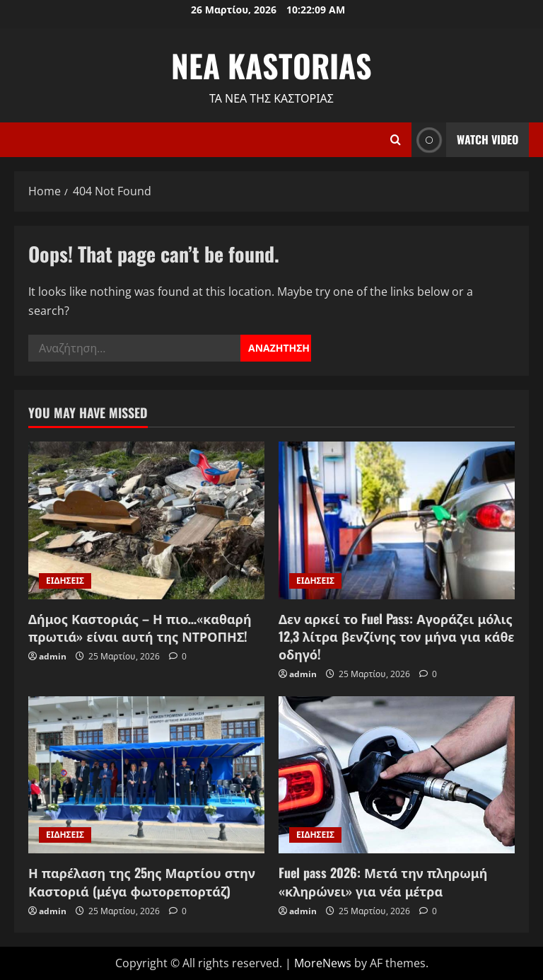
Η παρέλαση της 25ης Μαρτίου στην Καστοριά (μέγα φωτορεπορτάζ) (142, 881)
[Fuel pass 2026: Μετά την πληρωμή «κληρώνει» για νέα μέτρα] (397, 775)
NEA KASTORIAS (271, 65)
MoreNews (323, 963)
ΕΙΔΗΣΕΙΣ (65, 581)
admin (53, 656)
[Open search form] (396, 140)
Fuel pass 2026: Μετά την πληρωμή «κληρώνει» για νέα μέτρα (383, 881)
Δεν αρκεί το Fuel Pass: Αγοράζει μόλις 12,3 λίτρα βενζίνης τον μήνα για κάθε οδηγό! (396, 636)
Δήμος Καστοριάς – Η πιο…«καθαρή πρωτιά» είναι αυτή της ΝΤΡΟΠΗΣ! (140, 627)
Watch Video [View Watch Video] (465, 140)
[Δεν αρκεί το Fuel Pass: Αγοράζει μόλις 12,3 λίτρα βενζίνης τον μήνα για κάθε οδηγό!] (397, 520)
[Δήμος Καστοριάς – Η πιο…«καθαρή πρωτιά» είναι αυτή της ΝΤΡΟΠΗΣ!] (146, 520)
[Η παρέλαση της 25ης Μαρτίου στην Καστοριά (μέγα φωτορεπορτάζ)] (146, 775)
